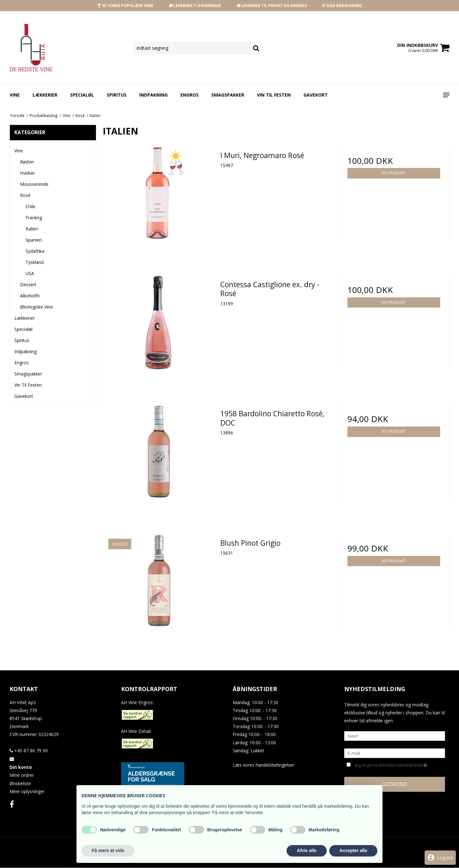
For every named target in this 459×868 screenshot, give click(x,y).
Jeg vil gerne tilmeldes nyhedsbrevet (391, 765)
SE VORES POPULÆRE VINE (125, 6)
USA (30, 273)
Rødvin (27, 162)
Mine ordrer (22, 775)
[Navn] (395, 736)
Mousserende (34, 184)
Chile (30, 206)
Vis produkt (394, 173)
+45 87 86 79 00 (29, 751)
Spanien (34, 240)
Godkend (395, 784)
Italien (32, 229)
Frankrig (34, 218)
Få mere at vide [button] (108, 850)
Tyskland (35, 262)
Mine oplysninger (27, 791)
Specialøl (82, 95)
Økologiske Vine (36, 307)
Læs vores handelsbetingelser (263, 765)
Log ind (445, 858)
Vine (15, 95)
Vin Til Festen (274, 95)
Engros (189, 95)
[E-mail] (395, 753)
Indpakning (153, 95)
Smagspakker (228, 95)
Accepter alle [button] (353, 850)
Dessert (28, 284)
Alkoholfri (30, 296)
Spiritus (117, 95)
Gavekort (316, 95)
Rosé (25, 195)
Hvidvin (27, 173)
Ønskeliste (20, 783)
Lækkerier (45, 95)
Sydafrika (35, 251)
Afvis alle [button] (306, 850)
